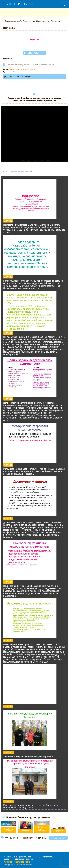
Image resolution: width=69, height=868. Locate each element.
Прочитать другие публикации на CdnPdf (34, 161)
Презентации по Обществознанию (22, 69)
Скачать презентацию (18, 77)
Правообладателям (45, 857)
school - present (20, 4)
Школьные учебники (24, 859)
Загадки (8, 859)
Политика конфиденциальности (18, 857)
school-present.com (17, 862)
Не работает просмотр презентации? (17, 172)
